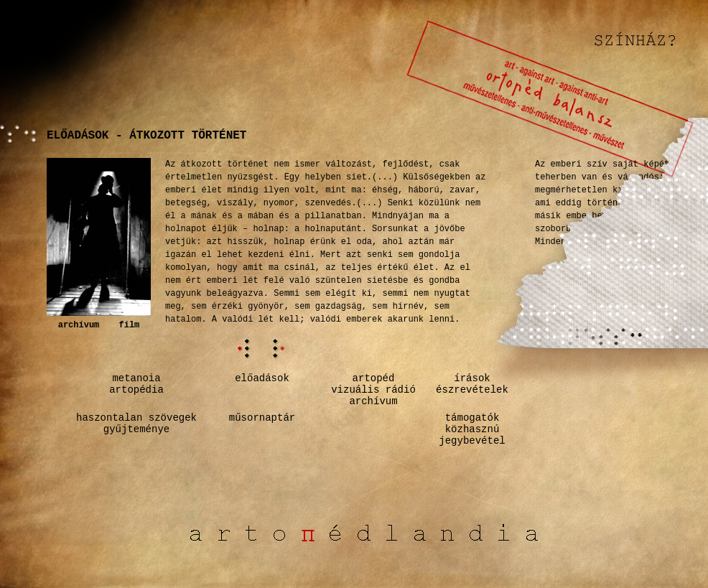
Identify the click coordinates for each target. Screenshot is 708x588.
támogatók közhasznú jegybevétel (472, 429)
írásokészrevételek (472, 384)
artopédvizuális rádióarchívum (373, 390)
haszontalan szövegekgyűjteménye (136, 424)
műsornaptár (262, 418)
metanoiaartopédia (136, 384)
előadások (262, 378)
